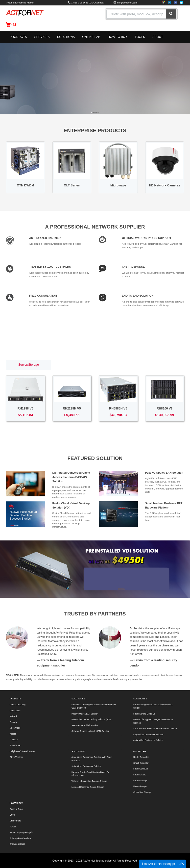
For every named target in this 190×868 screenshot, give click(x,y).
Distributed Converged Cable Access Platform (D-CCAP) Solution (71, 477)
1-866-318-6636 (80, 3)
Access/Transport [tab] (119, 365)
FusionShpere (140, 775)
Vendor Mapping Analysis (21, 832)
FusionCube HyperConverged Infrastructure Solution (153, 721)
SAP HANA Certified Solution (85, 726)
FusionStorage (140, 786)
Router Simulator (141, 757)
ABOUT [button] (158, 37)
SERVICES (42, 37)
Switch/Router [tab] (73, 365)
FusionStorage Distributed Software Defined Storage (153, 706)
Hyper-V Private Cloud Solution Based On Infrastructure (90, 774)
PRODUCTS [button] (18, 37)
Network (13, 716)
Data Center (15, 711)
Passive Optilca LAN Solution (164, 473)
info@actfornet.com (127, 3)
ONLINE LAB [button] (91, 37)
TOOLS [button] (140, 37)
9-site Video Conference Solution (86, 766)
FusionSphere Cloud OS (144, 714)
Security (13, 722)
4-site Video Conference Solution (148, 740)
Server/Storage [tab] (29, 365)
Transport (14, 740)
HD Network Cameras (165, 185)
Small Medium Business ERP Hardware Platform (155, 729)
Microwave (118, 185)
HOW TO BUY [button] (117, 37)
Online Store (15, 821)
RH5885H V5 (118, 408)
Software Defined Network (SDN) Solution (90, 731)
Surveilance (15, 746)
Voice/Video (15, 728)
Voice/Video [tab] (164, 365)
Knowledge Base (17, 844)
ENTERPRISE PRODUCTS (95, 130)
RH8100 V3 (165, 408)
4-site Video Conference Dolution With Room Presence (92, 759)
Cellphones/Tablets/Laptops (22, 752)
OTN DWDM (25, 185)
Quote (12, 815)
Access (13, 734)
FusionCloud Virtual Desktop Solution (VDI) (91, 720)
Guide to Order (16, 809)
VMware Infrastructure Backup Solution (89, 781)
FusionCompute (141, 769)
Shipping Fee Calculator (21, 838)
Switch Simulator (141, 763)
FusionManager (140, 781)
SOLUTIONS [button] (66, 37)
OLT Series (72, 185)
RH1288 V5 (25, 408)
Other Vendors (16, 757)
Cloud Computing (18, 705)
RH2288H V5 (72, 408)
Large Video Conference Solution (148, 735)
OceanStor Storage (142, 792)
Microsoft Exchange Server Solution (88, 787)
